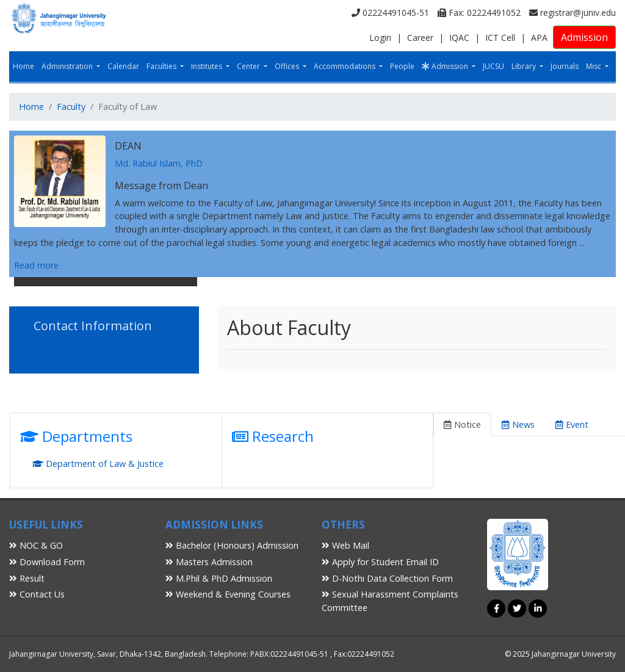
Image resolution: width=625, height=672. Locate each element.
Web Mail (345, 545)
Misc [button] (594, 66)
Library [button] (525, 66)
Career (420, 38)
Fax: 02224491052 (479, 13)
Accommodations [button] (345, 66)
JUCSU (493, 66)
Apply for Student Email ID (380, 562)
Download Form (47, 562)
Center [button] (249, 66)
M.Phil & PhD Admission (219, 578)
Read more (36, 265)
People (402, 66)
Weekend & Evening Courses (228, 594)
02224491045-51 (390, 13)
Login (380, 38)
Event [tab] (572, 425)
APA (539, 38)
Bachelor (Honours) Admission (232, 545)
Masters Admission (209, 562)
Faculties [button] (162, 66)
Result (27, 578)
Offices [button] (288, 66)
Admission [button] (446, 66)
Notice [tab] (462, 425)
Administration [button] (68, 66)
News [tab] (518, 425)
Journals (565, 66)
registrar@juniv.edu (573, 13)
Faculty (71, 107)
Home (23, 66)
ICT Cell (500, 38)
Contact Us (37, 594)
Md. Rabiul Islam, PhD (159, 163)
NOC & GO (36, 545)
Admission (584, 37)
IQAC (459, 38)
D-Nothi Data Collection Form (387, 578)
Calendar (123, 66)
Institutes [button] (208, 66)
